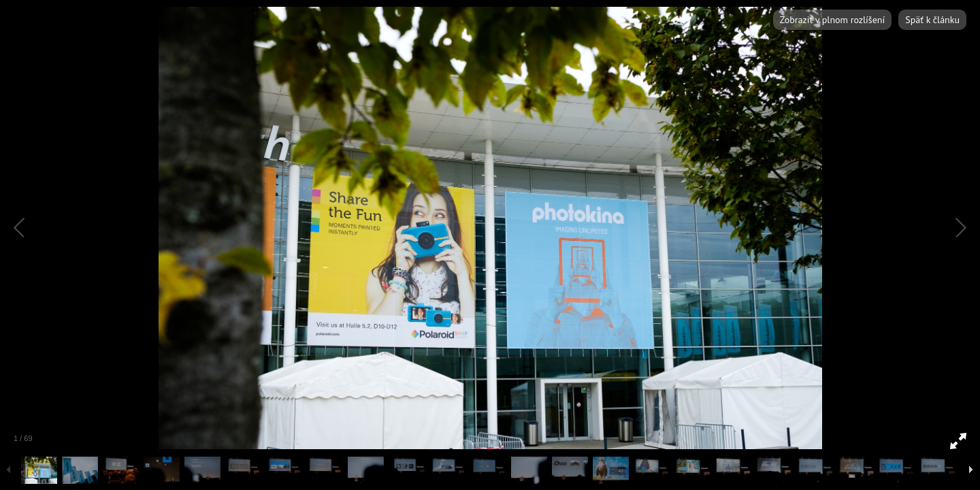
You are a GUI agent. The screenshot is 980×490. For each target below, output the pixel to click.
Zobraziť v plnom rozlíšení (832, 20)
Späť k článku (932, 20)
